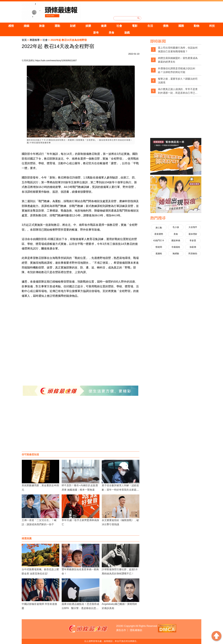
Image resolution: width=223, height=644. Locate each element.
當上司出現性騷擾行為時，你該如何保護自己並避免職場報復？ (178, 50)
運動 (57, 26)
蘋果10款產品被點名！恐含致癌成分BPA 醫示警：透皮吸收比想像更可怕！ (80, 608)
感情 (11, 26)
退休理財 (193, 234)
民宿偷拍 (193, 253)
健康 (104, 26)
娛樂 (88, 26)
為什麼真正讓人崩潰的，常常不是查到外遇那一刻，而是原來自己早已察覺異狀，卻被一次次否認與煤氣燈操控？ (178, 91)
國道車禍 (176, 240)
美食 (111, 33)
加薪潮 (193, 247)
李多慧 (193, 240)
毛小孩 (176, 227)
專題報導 (35, 40)
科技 (212, 26)
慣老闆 (159, 247)
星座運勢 (159, 234)
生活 (150, 26)
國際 (181, 26)
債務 (166, 26)
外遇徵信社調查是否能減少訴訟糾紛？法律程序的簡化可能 (177, 70)
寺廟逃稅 (176, 247)
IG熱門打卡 (159, 240)
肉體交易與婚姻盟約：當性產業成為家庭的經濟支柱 (178, 60)
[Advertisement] (81, 427)
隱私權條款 (136, 630)
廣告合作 (121, 630)
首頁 (24, 40)
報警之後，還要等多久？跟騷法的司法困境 (178, 81)
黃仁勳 (159, 228)
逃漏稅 (159, 253)
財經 (73, 26)
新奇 (96, 33)
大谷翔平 (193, 227)
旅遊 (42, 26)
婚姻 (26, 26)
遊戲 (127, 33)
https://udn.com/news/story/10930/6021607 (56, 60)
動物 (197, 26)
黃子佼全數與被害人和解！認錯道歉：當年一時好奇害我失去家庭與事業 (120, 490)
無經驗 (176, 253)
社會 (119, 26)
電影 (135, 26)
